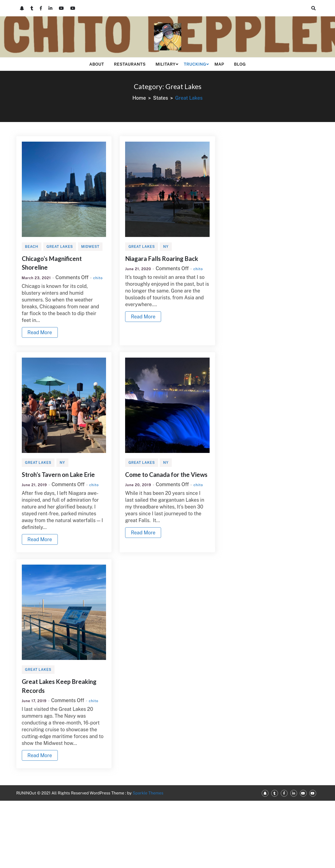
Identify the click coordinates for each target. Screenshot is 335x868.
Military (166, 64)
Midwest (90, 247)
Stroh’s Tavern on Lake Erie (58, 475)
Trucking (195, 64)
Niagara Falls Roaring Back (162, 259)
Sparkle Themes (148, 793)
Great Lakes (60, 247)
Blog (240, 64)
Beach (32, 247)
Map (219, 64)
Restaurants (130, 64)
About (96, 64)
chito (98, 278)
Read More (40, 332)
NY (166, 247)
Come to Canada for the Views (166, 475)
